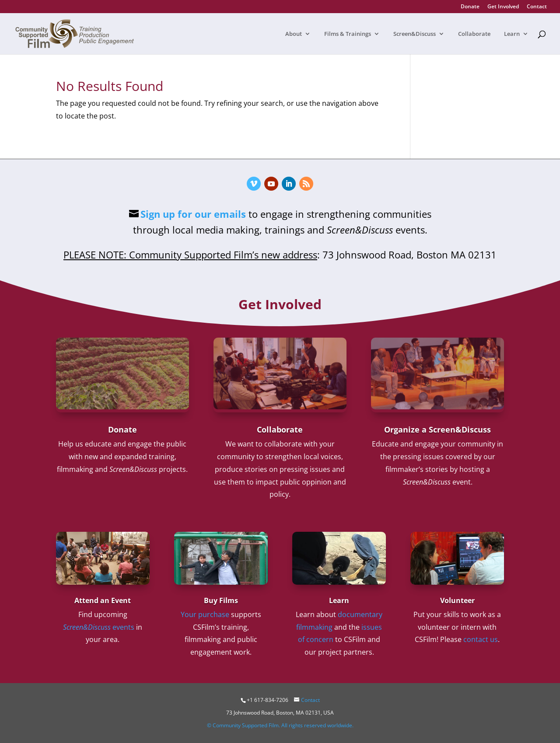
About (294, 34)
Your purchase (205, 614)
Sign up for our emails (193, 214)
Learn (512, 34)
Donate (470, 7)
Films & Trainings (348, 34)
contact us (481, 639)
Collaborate (474, 34)
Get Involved (503, 7)
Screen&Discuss (415, 34)
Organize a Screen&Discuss (437, 429)
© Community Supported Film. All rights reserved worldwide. (280, 725)
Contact (537, 7)
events (99, 627)
